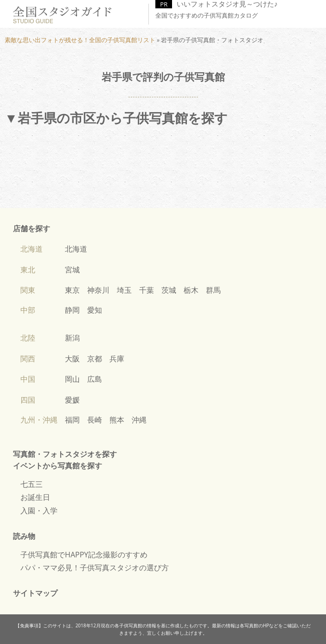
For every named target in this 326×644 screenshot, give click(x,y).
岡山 (72, 379)
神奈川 (98, 290)
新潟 (72, 338)
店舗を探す (32, 228)
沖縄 (139, 420)
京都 (95, 359)
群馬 (213, 290)
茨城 (169, 290)
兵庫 (117, 359)
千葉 (147, 290)
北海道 (76, 249)
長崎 (95, 420)
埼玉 (124, 290)
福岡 (72, 420)
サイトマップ (35, 593)
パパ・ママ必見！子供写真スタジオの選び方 (95, 568)
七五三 (32, 484)
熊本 (117, 420)
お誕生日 (35, 497)
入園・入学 (39, 511)
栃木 (191, 290)
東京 (72, 290)
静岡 (72, 310)
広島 (95, 379)
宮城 (72, 270)
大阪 (72, 359)
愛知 (95, 310)
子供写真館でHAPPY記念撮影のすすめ (84, 555)
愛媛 (72, 400)
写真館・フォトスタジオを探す (65, 454)
